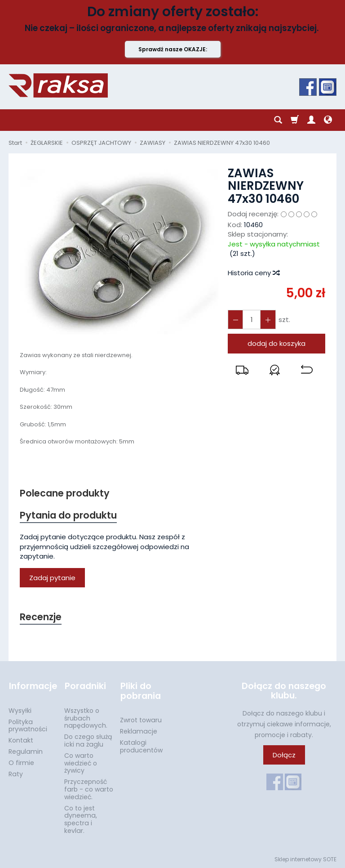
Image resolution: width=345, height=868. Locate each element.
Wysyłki (20, 710)
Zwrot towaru (141, 720)
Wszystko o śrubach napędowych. (86, 718)
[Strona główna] (58, 85)
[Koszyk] (295, 120)
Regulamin (26, 751)
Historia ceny (253, 273)
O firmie (21, 762)
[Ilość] (252, 320)
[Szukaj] (278, 120)
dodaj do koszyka (276, 343)
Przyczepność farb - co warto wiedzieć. (89, 789)
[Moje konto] (311, 120)
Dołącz (284, 755)
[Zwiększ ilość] (235, 320)
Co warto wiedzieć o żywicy (81, 763)
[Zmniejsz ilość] (268, 320)
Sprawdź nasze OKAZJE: (173, 49)
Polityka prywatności (28, 725)
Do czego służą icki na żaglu (88, 740)
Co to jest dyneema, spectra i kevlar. (81, 819)
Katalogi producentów (141, 746)
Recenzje (41, 617)
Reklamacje (139, 731)
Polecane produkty (65, 493)
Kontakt (21, 740)
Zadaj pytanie (52, 578)
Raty (16, 773)
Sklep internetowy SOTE (305, 859)
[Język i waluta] (328, 120)
